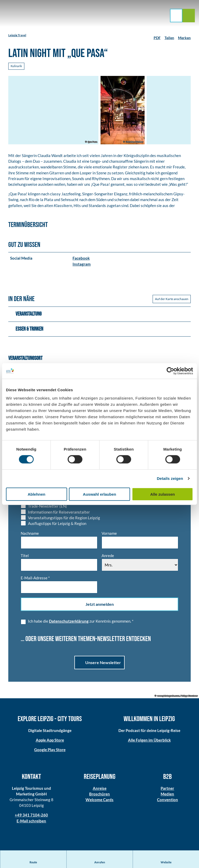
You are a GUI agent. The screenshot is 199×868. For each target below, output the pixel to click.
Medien (168, 795)
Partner (168, 790)
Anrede (108, 557)
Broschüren (99, 795)
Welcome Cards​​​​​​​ (99, 801)
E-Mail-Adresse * (35, 580)
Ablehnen (37, 494)
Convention (168, 801)
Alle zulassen (163, 494)
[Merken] (184, 36)
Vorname (109, 535)
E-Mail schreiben (31, 822)
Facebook (81, 260)
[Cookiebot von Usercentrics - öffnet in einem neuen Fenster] (170, 371)
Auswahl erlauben (99, 494)
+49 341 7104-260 (31, 817)
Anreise (99, 790)
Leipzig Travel (17, 35)
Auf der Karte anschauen (172, 300)
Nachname (30, 535)
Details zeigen (170, 478)
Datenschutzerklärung (69, 623)
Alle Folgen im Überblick (149, 741)
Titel (25, 557)
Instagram (82, 265)
